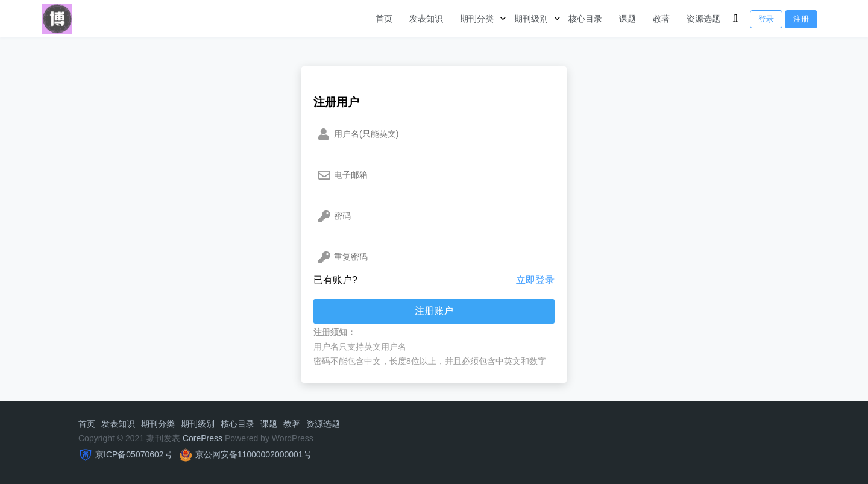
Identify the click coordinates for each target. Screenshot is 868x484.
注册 (801, 19)
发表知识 (426, 19)
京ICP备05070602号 (134, 454)
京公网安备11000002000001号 (253, 454)
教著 (661, 19)
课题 (627, 19)
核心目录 (585, 19)
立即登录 (535, 280)
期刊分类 (477, 19)
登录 (766, 19)
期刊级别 (531, 19)
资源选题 (703, 19)
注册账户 (434, 311)
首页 (384, 19)
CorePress (203, 438)
